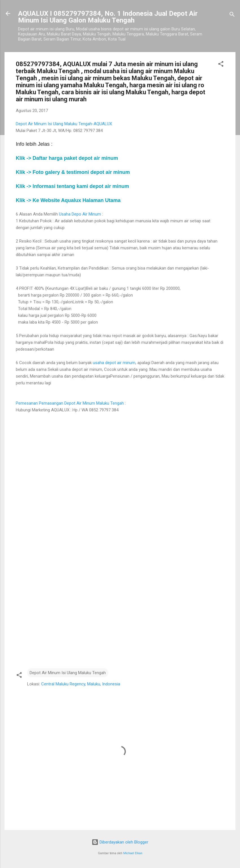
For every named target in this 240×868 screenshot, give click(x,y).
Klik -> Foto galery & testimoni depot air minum (73, 172)
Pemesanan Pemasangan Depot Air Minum (55, 403)
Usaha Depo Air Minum (80, 214)
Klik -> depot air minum (67, 158)
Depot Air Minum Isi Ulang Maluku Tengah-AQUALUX (64, 124)
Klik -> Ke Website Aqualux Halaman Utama (69, 200)
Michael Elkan (133, 853)
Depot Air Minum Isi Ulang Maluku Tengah (68, 673)
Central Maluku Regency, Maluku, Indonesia (81, 684)
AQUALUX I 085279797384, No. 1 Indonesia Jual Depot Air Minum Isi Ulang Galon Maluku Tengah (108, 17)
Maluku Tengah (109, 403)
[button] (221, 65)
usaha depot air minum (114, 363)
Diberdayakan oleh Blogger (120, 842)
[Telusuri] (232, 15)
